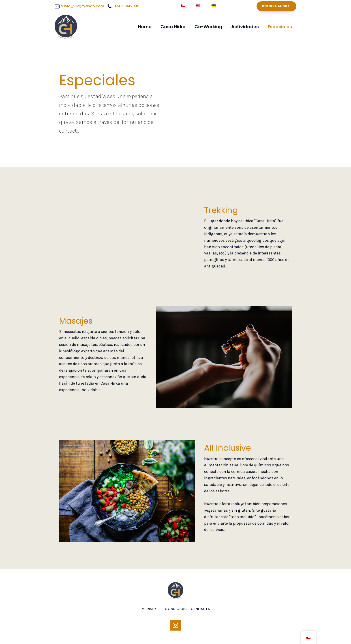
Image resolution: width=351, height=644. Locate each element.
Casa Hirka (173, 27)
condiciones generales (188, 609)
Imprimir (148, 609)
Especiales (280, 27)
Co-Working (208, 27)
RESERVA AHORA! (276, 6)
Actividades (245, 27)
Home (145, 27)
